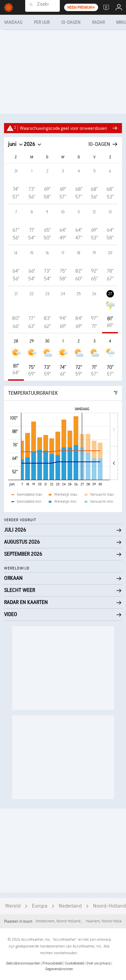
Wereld (13, 906)
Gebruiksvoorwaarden (23, 963)
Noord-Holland (109, 906)
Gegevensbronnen (59, 969)
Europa (40, 906)
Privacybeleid (53, 963)
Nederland (70, 906)
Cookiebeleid (75, 963)
